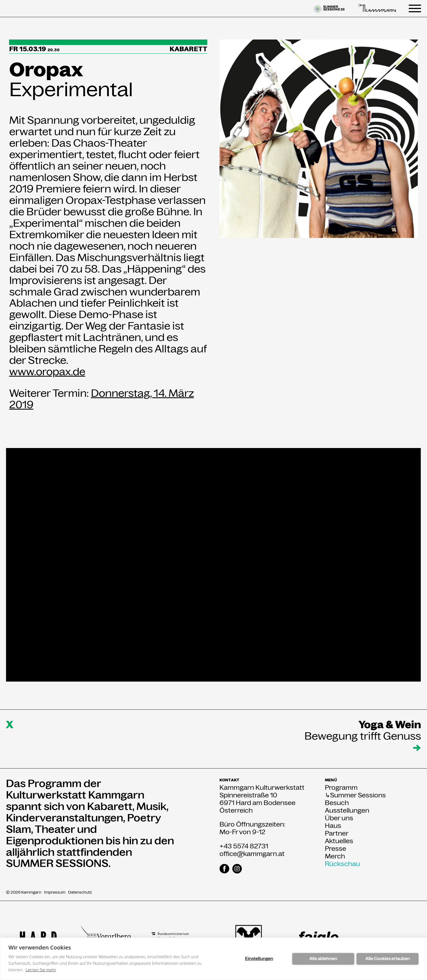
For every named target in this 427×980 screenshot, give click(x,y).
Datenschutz (80, 892)
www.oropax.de (47, 372)
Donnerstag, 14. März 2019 (102, 399)
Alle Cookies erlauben (388, 959)
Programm (341, 788)
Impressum (55, 892)
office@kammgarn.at (252, 854)
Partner (337, 833)
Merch (335, 856)
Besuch (337, 803)
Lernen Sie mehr (41, 970)
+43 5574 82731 (244, 846)
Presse (335, 849)
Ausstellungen (347, 810)
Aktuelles (339, 841)
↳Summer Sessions (355, 795)
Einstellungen (259, 959)
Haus (333, 826)
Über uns (339, 818)
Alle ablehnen (323, 959)
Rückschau (342, 864)
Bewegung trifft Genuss (363, 736)
